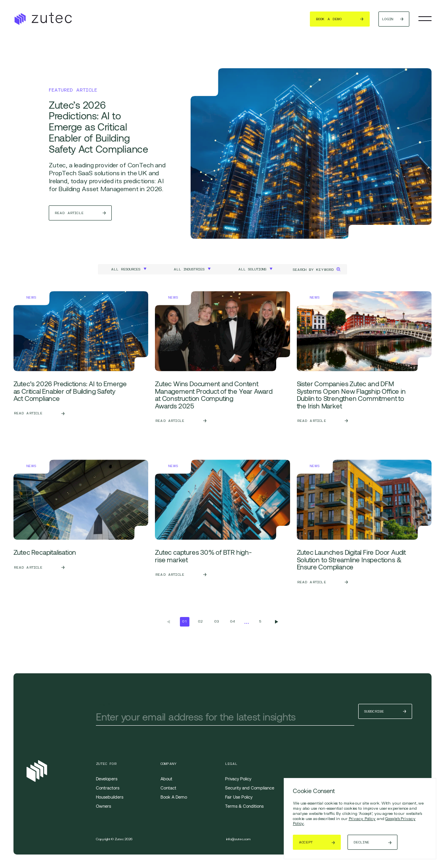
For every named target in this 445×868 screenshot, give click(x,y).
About (166, 779)
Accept (306, 842)
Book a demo (314, 19)
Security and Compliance (250, 788)
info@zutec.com (238, 839)
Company (169, 764)
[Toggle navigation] (425, 19)
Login (376, 19)
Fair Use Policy (239, 797)
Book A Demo (174, 797)
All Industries (189, 269)
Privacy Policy (362, 818)
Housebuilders (110, 797)
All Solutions (252, 269)
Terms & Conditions (244, 806)
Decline (361, 842)
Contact (168, 788)
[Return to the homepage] (43, 19)
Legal (231, 764)
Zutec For (106, 764)
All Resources (126, 269)
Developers (107, 779)
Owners (103, 806)
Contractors (108, 788)
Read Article (69, 213)
